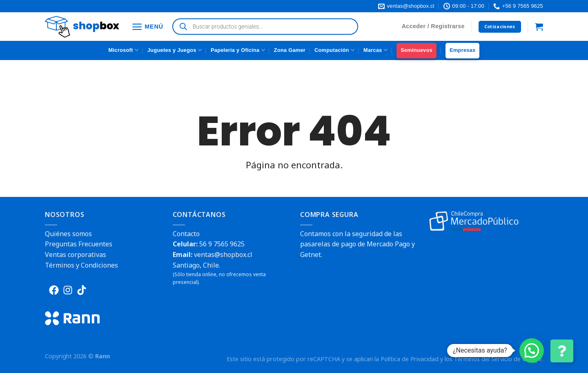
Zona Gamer (290, 50)
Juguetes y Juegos (175, 50)
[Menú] (147, 27)
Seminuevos (416, 50)
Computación (334, 50)
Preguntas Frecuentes (79, 244)
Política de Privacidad (410, 359)
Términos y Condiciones (81, 265)
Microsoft (124, 50)
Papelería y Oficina (238, 50)
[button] (532, 351)
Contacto (186, 234)
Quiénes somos (68, 234)
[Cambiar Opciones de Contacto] (562, 351)
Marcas (375, 50)
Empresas (462, 50)
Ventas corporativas (76, 255)
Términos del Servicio (483, 359)
